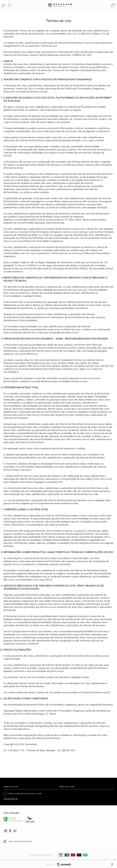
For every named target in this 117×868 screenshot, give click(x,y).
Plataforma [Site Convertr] (59, 863)
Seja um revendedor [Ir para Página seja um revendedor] (20, 841)
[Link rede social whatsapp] (15, 831)
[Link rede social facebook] (10, 831)
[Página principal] (60, 5)
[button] (112, 865)
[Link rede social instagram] (6, 831)
